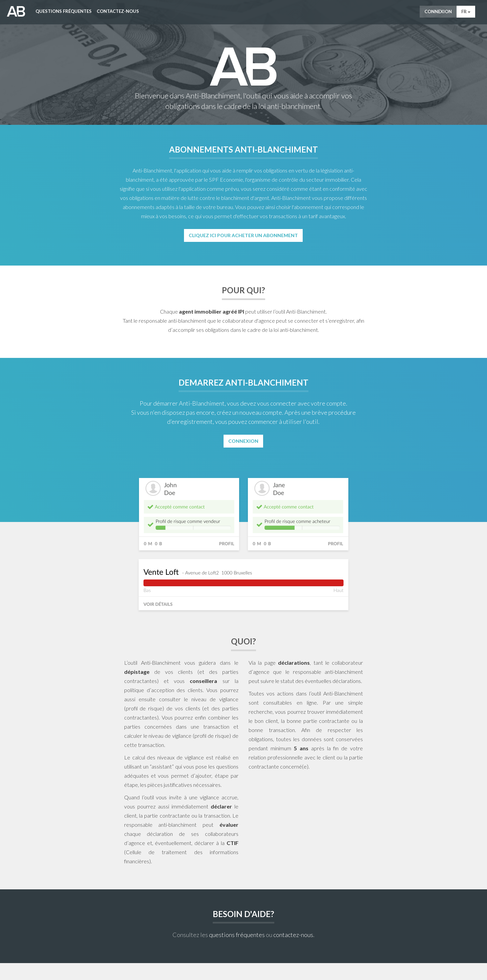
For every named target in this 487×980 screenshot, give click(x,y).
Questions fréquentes (64, 11)
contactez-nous (293, 935)
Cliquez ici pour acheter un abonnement (243, 235)
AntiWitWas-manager (16, 12)
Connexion (438, 12)
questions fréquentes (237, 935)
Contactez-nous (118, 11)
